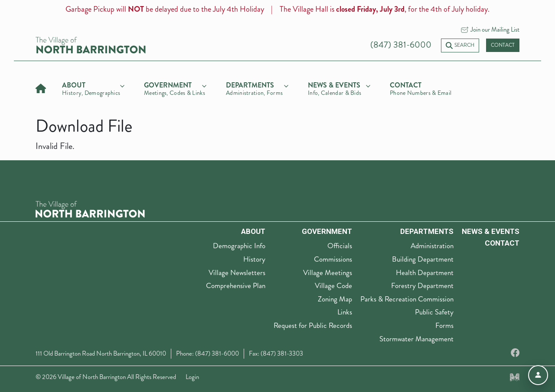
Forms (444, 325)
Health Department (425, 272)
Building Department (423, 259)
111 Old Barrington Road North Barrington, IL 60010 (101, 353)
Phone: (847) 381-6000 (207, 353)
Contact (503, 45)
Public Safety (434, 312)
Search (460, 45)
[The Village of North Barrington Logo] (90, 208)
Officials (340, 246)
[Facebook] (515, 353)
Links (345, 312)
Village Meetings (328, 272)
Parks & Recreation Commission (407, 299)
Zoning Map (335, 299)
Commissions (333, 259)
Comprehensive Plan (236, 285)
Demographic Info (239, 246)
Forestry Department (422, 285)
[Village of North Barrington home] (91, 44)
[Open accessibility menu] (538, 375)
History (254, 259)
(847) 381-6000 (401, 45)
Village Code (333, 285)
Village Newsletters (237, 272)
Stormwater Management (416, 339)
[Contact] (421, 87)
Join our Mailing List (495, 29)
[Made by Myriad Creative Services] (515, 377)
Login (192, 377)
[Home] (41, 87)
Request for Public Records (313, 325)
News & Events (491, 231)
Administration (432, 246)
